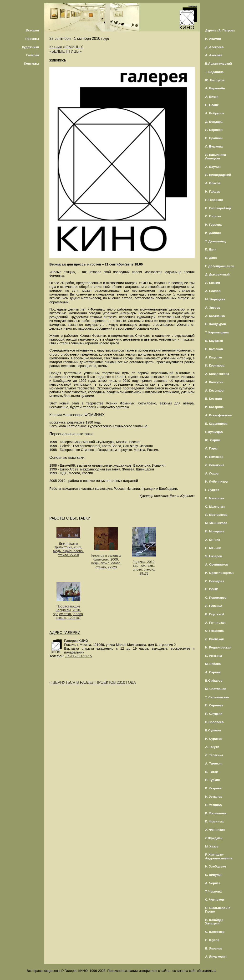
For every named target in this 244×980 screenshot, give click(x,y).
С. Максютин (215, 507)
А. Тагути (212, 747)
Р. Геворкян (214, 200)
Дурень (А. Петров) (220, 30)
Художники (30, 47)
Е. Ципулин (214, 875)
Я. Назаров (214, 556)
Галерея (33, 55)
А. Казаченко (215, 316)
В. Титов (212, 772)
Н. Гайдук (213, 191)
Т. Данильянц (216, 241)
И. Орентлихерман (219, 573)
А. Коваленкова (217, 374)
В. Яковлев (214, 948)
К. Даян (211, 249)
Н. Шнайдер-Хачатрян (215, 922)
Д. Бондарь (214, 122)
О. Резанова (214, 631)
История (33, 30)
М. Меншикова (216, 523)
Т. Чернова (213, 891)
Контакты (31, 64)
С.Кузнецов (214, 432)
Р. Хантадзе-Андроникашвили (219, 856)
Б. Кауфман (214, 341)
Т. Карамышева (217, 332)
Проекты (32, 39)
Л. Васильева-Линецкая (216, 157)
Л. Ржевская (214, 639)
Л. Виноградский (218, 175)
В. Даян (211, 258)
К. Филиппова (216, 813)
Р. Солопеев (214, 722)
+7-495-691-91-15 (78, 656)
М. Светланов (216, 689)
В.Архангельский (219, 64)
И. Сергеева (214, 705)
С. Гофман (213, 216)
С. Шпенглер (215, 932)
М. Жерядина (215, 299)
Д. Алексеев (214, 47)
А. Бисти (212, 97)
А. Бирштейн (215, 88)
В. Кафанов (214, 349)
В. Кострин (213, 399)
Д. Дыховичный (217, 274)
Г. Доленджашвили (220, 266)
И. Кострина (214, 407)
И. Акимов (213, 39)
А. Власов (213, 183)
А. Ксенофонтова (219, 415)
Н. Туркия (213, 780)
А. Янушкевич (216, 957)
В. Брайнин (214, 138)
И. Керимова (215, 365)
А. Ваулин (213, 167)
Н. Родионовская (218, 647)
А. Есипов (213, 291)
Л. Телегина (214, 755)
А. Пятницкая (215, 623)
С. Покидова (215, 581)
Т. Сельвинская (217, 697)
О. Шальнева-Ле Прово (218, 910)
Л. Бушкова (214, 146)
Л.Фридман (214, 838)
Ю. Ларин (213, 440)
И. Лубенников (216, 482)
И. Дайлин (213, 233)
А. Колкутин (214, 382)
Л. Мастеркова (216, 515)
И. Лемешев (214, 457)
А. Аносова (214, 55)
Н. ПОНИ (212, 589)
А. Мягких (213, 540)
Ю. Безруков (215, 80)
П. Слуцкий (214, 714)
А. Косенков (214, 390)
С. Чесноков (215, 900)
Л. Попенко (214, 606)
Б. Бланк (212, 105)
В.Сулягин (213, 730)
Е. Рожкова (214, 656)
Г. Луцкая (212, 490)
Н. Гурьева (213, 225)
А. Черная (213, 883)
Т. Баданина (214, 72)
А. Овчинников (217, 564)
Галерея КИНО (76, 641)
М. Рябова (213, 664)
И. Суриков (214, 739)
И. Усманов (214, 797)
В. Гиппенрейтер (218, 208)
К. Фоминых (215, 821)
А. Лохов (212, 473)
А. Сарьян (213, 672)
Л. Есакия (213, 283)
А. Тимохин (214, 763)
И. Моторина (215, 531)
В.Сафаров (214, 681)
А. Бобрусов (215, 113)
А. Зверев (213, 308)
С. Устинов (213, 805)
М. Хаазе (212, 846)
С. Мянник (213, 548)
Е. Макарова (215, 498)
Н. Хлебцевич (216, 866)
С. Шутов (212, 940)
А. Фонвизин (215, 830)
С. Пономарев (216, 598)
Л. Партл (212, 448)
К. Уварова (213, 788)
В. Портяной (215, 614)
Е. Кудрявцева (216, 424)
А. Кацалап (214, 357)
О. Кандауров (216, 324)
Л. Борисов (214, 130)
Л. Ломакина (215, 465)
